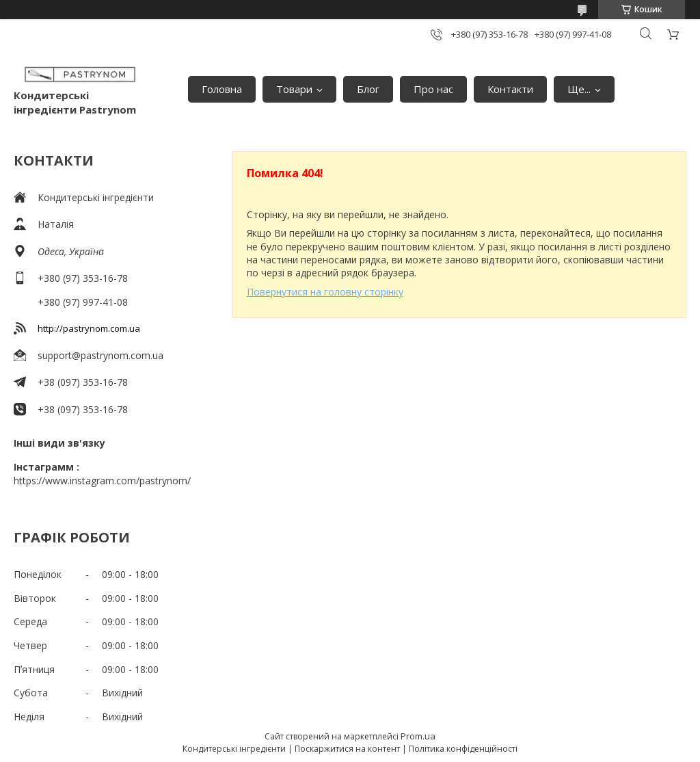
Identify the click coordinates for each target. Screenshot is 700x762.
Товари (294, 89)
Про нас (433, 89)
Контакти (510, 89)
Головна (222, 89)
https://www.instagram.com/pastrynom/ (102, 481)
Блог (368, 89)
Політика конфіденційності (463, 749)
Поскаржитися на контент (347, 749)
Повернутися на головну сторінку (325, 292)
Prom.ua (418, 736)
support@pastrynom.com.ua (100, 355)
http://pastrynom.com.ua (89, 328)
